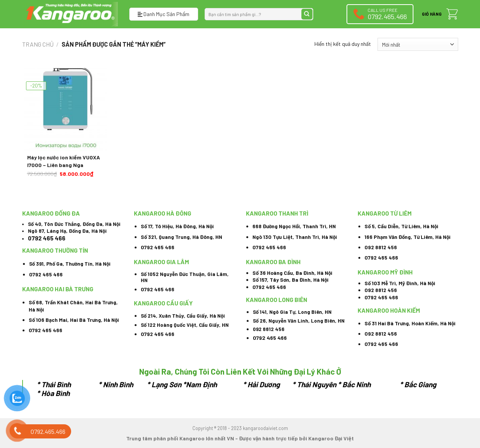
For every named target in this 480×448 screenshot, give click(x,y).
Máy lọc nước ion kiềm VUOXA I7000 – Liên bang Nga (63, 161)
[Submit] (307, 14)
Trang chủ (38, 44)
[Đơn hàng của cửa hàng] (418, 44)
